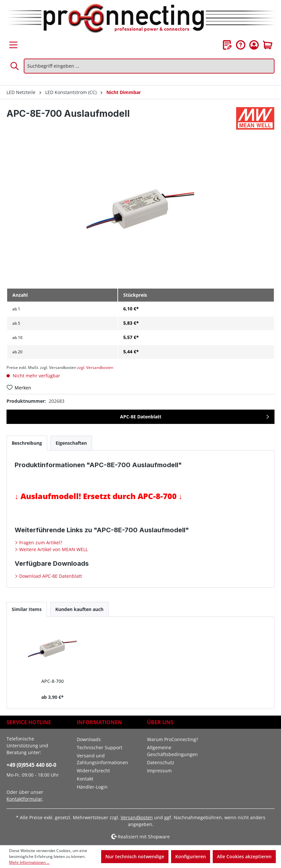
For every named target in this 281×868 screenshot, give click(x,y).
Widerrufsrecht (93, 771)
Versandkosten (137, 817)
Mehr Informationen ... (29, 862)
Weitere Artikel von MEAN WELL (53, 549)
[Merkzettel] (227, 45)
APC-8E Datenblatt (141, 417)
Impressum (159, 771)
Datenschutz (161, 762)
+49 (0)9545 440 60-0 (31, 765)
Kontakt (85, 779)
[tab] (27, 443)
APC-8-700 (53, 681)
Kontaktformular (24, 799)
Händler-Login (92, 787)
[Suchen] (15, 66)
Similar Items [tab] (27, 609)
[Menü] (13, 45)
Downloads (89, 739)
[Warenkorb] (268, 45)
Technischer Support (100, 747)
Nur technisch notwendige (135, 856)
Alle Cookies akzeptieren (244, 856)
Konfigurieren (191, 856)
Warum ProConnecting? (173, 739)
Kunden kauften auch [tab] (79, 609)
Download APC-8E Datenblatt (50, 576)
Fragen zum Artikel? (40, 542)
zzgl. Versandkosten (95, 367)
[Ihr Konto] (254, 45)
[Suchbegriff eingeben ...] (149, 66)
